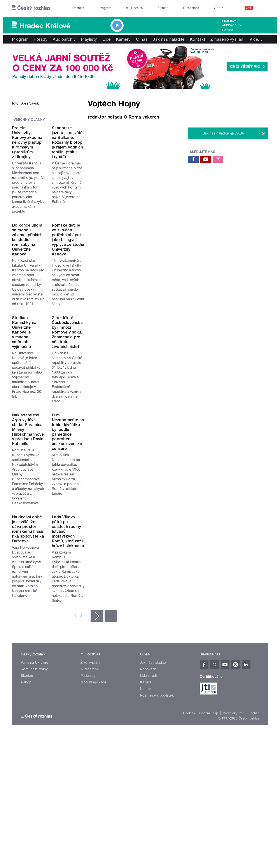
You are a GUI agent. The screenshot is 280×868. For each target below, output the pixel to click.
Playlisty (89, 39)
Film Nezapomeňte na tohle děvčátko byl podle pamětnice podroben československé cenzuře (137, 510)
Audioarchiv (232, 25)
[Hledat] (262, 8)
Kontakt (198, 39)
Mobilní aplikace (94, 711)
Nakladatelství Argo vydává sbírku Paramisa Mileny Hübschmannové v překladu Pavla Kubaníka (44, 510)
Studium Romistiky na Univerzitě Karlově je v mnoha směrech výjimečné (51, 418)
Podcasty (88, 704)
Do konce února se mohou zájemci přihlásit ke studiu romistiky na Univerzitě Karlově (51, 332)
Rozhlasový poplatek (157, 724)
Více (256, 39)
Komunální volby (34, 698)
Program (105, 8)
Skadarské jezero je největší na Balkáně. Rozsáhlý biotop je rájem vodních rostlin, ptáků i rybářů (137, 243)
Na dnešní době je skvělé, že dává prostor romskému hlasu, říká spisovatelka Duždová (44, 603)
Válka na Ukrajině (34, 691)
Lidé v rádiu (149, 704)
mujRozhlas (134, 8)
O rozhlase (191, 8)
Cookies (189, 742)
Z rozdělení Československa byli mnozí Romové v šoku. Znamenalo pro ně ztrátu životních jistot (137, 421)
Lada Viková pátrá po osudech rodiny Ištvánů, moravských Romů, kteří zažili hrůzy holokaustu (135, 603)
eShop (26, 711)
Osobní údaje (209, 742)
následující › (97, 645)
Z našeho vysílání (227, 39)
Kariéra (146, 711)
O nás (142, 39)
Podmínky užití (234, 742)
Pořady (41, 39)
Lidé (107, 39)
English (254, 742)
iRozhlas (78, 8)
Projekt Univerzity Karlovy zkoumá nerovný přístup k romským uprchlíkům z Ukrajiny (49, 243)
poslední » (111, 645)
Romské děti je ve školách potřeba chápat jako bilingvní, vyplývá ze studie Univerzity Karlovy (135, 332)
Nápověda (148, 698)
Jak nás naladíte (169, 39)
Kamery (228, 30)
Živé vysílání (90, 691)
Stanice (163, 8)
